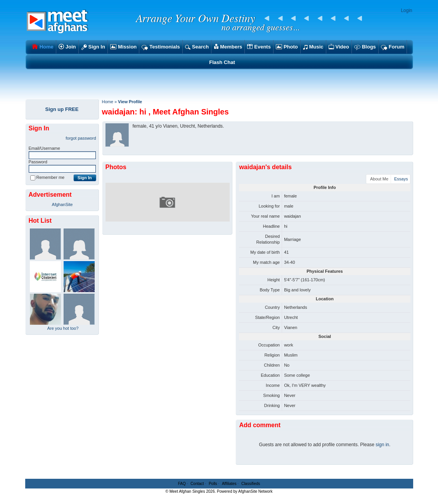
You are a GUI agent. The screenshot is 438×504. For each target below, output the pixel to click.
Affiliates (229, 484)
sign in (382, 445)
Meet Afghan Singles (187, 491)
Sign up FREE (62, 109)
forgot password (81, 138)
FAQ (182, 484)
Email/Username (44, 148)
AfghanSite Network (255, 491)
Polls (213, 484)
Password (38, 162)
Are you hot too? (63, 328)
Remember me (48, 177)
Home (108, 102)
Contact (197, 484)
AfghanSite (62, 204)
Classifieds (251, 484)
